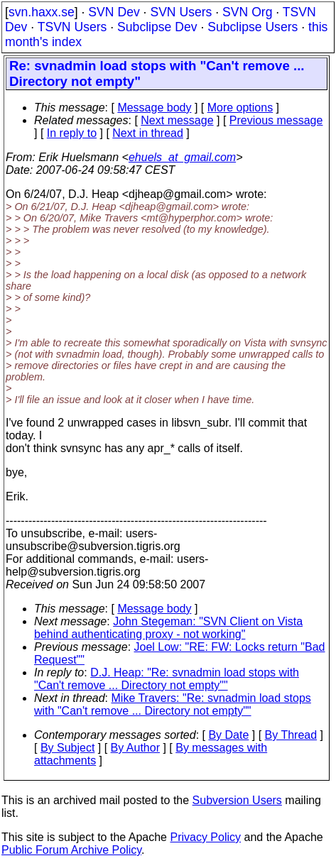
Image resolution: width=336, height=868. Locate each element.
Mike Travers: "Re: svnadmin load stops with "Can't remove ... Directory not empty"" (173, 704)
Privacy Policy (205, 837)
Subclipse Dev (157, 27)
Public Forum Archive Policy (71, 850)
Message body (154, 108)
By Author (135, 748)
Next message (177, 120)
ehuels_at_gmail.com (182, 157)
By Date (228, 735)
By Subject (67, 748)
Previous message (276, 120)
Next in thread (148, 133)
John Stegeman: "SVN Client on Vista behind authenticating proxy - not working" (168, 628)
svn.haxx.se (42, 12)
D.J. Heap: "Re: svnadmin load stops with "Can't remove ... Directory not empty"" (167, 679)
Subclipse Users (253, 27)
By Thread (291, 735)
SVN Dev (114, 12)
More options (240, 108)
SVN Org (247, 12)
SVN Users (181, 12)
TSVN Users (72, 27)
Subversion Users (237, 800)
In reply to (72, 133)
